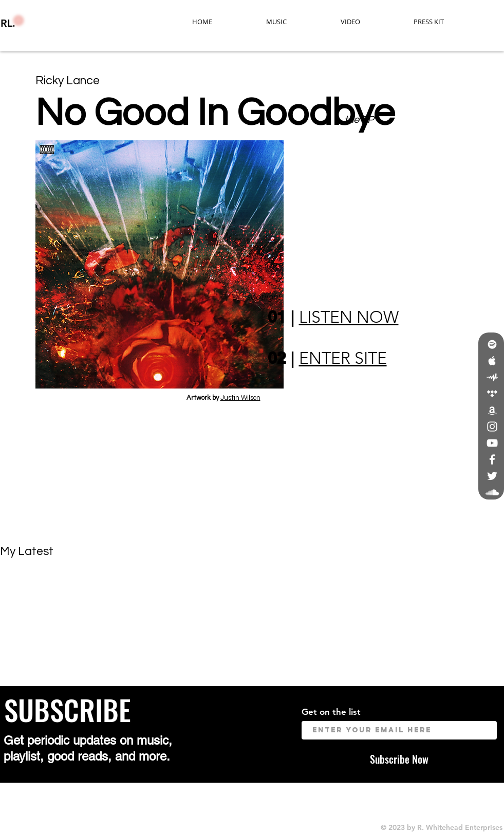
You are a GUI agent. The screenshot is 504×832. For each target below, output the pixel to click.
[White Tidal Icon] (492, 394)
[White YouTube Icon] (492, 443)
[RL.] (53, 23)
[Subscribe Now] (399, 759)
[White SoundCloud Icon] (492, 492)
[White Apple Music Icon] (492, 361)
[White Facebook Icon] (492, 459)
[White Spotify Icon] (492, 344)
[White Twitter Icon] (492, 476)
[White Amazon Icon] (492, 410)
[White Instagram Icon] (492, 427)
